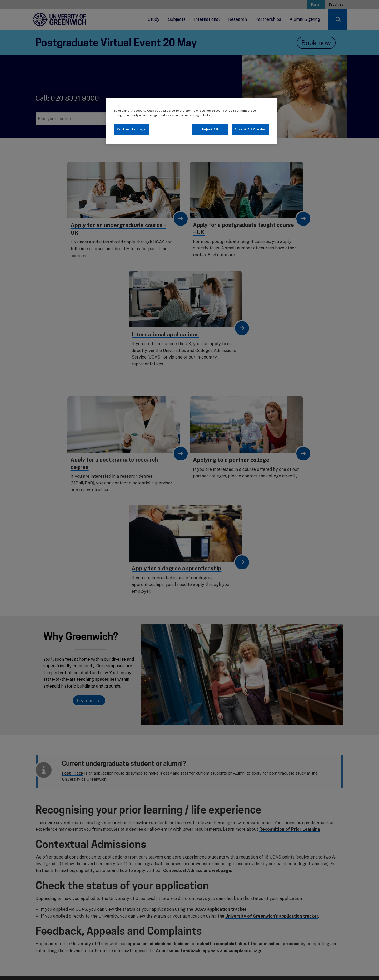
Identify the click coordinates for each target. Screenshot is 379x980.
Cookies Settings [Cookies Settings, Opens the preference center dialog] (131, 129)
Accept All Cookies (250, 129)
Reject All (210, 129)
